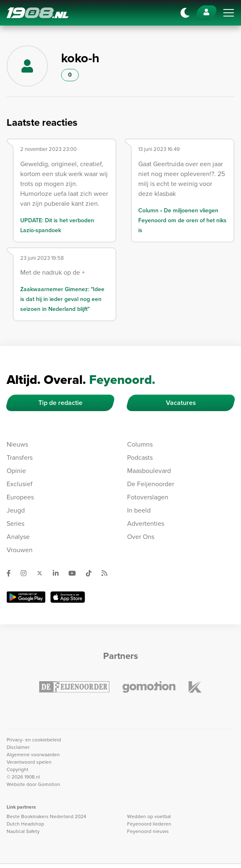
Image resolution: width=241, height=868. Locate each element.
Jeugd (16, 510)
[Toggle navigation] (229, 13)
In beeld (139, 510)
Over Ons (141, 537)
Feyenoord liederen (149, 824)
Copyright (18, 769)
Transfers (20, 458)
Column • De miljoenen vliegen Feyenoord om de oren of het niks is (182, 220)
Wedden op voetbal (149, 816)
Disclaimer (18, 747)
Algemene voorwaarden (33, 755)
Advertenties (146, 523)
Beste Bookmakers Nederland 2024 (46, 816)
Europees (20, 497)
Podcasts (140, 458)
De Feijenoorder (151, 484)
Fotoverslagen (148, 497)
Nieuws (17, 444)
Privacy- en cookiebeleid (34, 740)
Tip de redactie (60, 403)
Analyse (18, 537)
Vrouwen (20, 550)
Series (15, 523)
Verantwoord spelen (29, 762)
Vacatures (181, 403)
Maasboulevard (149, 471)
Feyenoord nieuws (148, 831)
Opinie (16, 471)
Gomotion (49, 784)
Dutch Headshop (25, 824)
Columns (140, 444)
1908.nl (38, 13)
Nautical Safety (23, 831)
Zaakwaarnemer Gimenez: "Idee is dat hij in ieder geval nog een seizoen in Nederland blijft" (62, 299)
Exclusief (20, 484)
